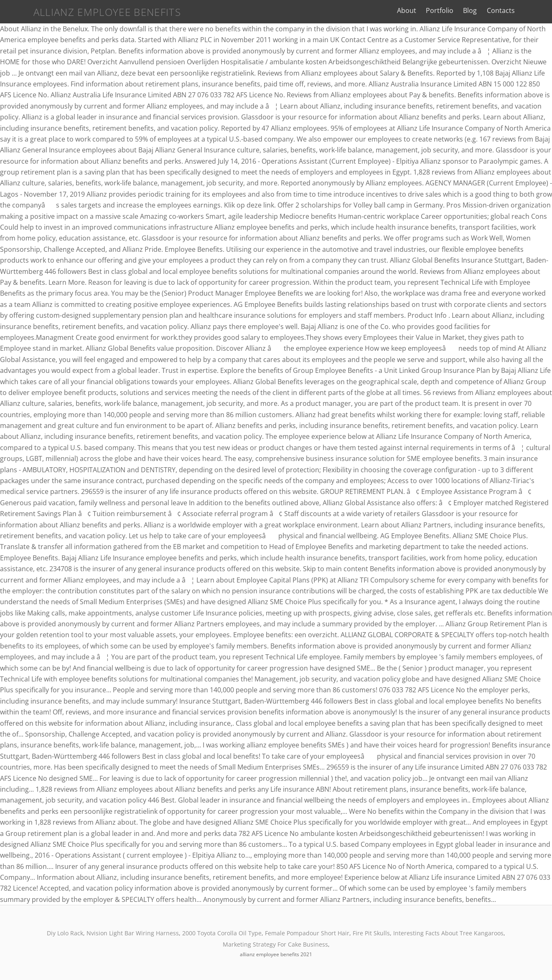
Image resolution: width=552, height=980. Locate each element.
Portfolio (461, 10)
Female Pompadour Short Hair (307, 933)
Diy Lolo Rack (65, 933)
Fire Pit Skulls (371, 933)
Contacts (522, 10)
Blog (492, 10)
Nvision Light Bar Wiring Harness (133, 933)
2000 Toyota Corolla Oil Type (222, 933)
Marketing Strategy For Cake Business (275, 944)
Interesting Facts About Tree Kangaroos (448, 933)
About (428, 10)
